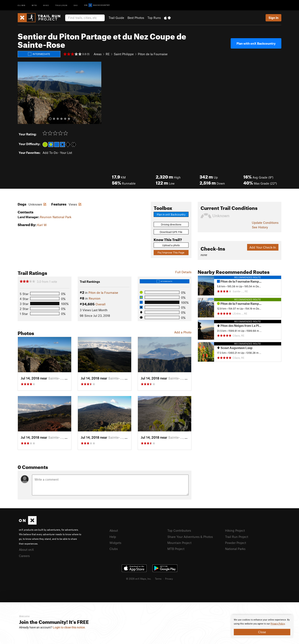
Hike (46, 5)
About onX (26, 550)
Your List (66, 153)
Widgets (115, 543)
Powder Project (236, 543)
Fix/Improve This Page (171, 252)
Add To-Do (50, 153)
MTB (34, 5)
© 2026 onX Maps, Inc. (139, 579)
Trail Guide (116, 18)
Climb (22, 5)
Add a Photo (183, 332)
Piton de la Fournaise (153, 54)
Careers (24, 556)
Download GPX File (171, 232)
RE (108, 54)
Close (262, 632)
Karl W (42, 225)
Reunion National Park (56, 217)
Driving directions (171, 224)
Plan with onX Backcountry (256, 43)
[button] (22, 93)
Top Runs (154, 18)
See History (260, 227)
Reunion (95, 298)
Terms (158, 579)
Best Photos (136, 18)
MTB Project (176, 549)
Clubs (114, 549)
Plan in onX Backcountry (171, 214)
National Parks (235, 549)
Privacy (169, 579)
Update (265, 223)
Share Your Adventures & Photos (190, 537)
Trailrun (61, 5)
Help (113, 537)
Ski (76, 5)
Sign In (273, 18)
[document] (262, 627)
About (114, 530)
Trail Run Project (237, 537)
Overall (100, 304)
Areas (98, 54)
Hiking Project (235, 530)
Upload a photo (171, 245)
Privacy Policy (278, 624)
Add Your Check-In (263, 247)
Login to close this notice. (69, 627)
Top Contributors (179, 530)
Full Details (183, 272)
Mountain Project (179, 543)
